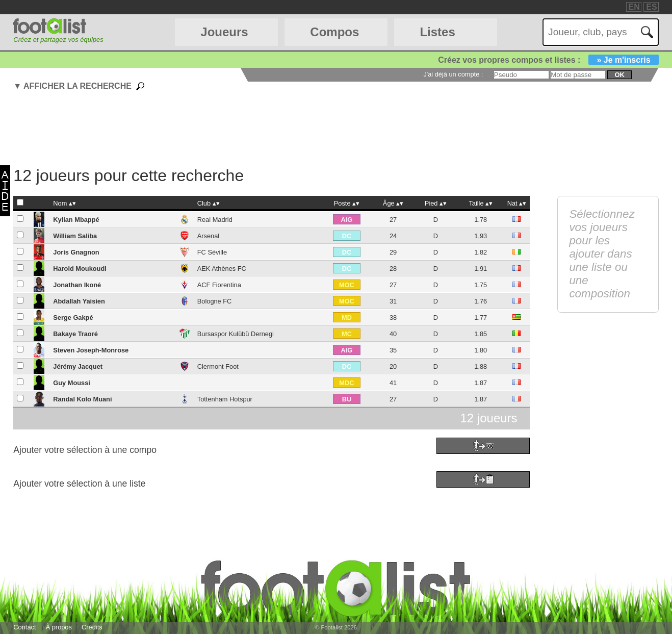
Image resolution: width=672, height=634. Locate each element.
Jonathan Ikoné (77, 285)
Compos (334, 32)
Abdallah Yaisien (79, 301)
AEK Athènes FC (222, 269)
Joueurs (224, 32)
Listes (437, 32)
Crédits (92, 627)
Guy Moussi (72, 383)
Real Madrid (215, 220)
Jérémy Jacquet (78, 366)
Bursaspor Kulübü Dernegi (236, 334)
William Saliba (75, 236)
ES (651, 7)
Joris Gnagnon (76, 252)
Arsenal (208, 236)
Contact (24, 627)
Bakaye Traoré (75, 334)
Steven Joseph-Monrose (91, 350)
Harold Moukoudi (80, 269)
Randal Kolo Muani (82, 399)
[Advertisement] (271, 130)
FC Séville (212, 252)
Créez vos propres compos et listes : (548, 60)
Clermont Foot (218, 366)
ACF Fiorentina (219, 285)
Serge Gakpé (73, 318)
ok (619, 75)
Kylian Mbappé (76, 220)
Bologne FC (215, 301)
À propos (59, 627)
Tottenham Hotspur (225, 399)
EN (634, 7)
